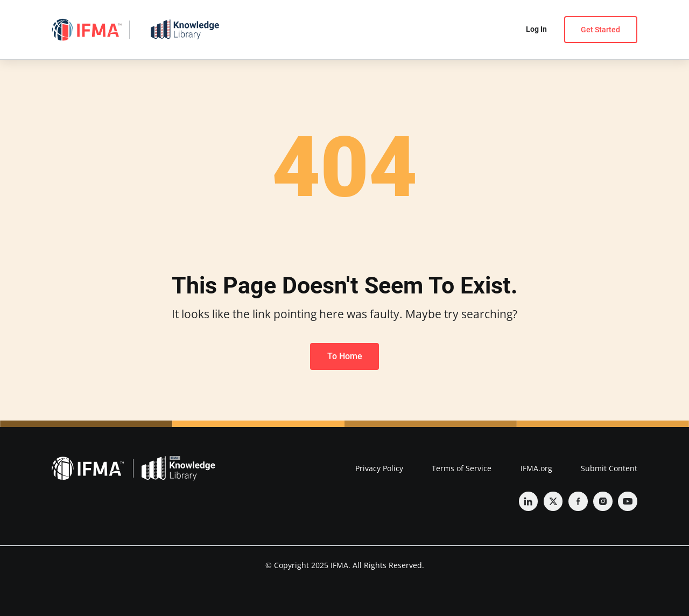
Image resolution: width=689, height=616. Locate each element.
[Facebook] (578, 501)
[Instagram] (603, 501)
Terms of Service (462, 468)
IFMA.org (536, 468)
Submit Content (609, 468)
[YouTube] (628, 501)
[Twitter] (553, 501)
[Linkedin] (529, 501)
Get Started (600, 30)
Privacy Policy (379, 468)
